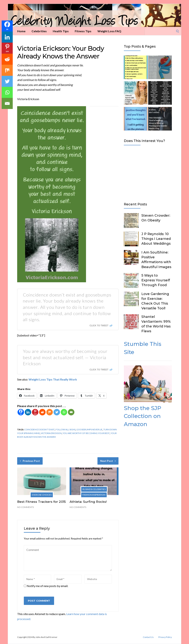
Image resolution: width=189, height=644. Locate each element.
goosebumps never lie (89, 429)
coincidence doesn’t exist (39, 429)
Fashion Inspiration (94, 495)
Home (21, 31)
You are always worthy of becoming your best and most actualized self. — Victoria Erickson (65, 357)
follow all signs (66, 429)
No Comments (25, 507)
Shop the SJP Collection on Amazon (142, 416)
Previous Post (30, 461)
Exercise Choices (42, 495)
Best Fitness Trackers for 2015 (41, 502)
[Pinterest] (35, 412)
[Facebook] (21, 412)
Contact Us (148, 637)
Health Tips (61, 31)
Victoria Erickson (51, 433)
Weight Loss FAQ (109, 31)
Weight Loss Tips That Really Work (53, 379)
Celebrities (39, 31)
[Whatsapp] (64, 412)
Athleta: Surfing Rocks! (88, 502)
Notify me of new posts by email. (47, 586)
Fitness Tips (83, 31)
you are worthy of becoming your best (86, 433)
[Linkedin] (28, 412)
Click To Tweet (99, 326)
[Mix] (50, 412)
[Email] (71, 412)
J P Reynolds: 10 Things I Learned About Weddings (156, 239)
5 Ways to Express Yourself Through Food (156, 280)
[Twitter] (57, 412)
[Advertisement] (148, 173)
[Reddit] (42, 412)
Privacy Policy (165, 637)
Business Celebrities (94, 489)
